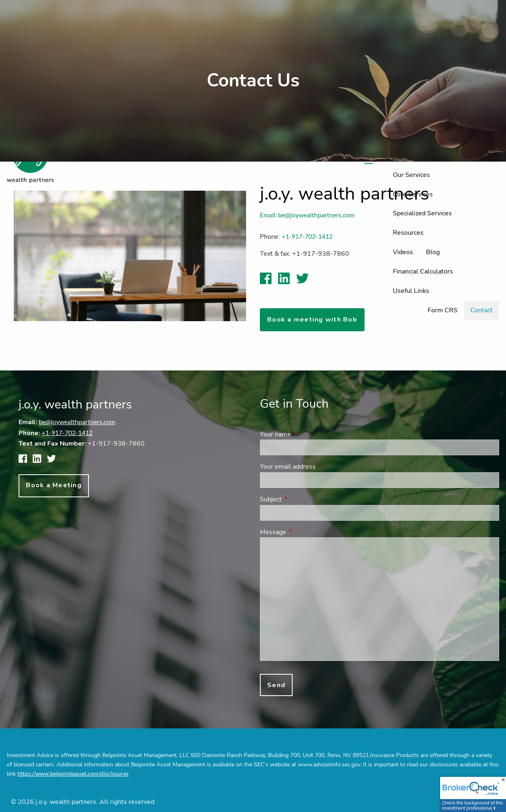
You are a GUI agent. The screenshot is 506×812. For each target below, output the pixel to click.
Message (305, 532)
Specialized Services (422, 213)
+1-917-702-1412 (67, 432)
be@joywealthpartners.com (77, 422)
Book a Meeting (54, 485)
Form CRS (443, 310)
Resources (408, 233)
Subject (302, 499)
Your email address (319, 467)
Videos (403, 252)
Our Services (411, 175)
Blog (433, 252)
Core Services (413, 194)
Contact (482, 310)
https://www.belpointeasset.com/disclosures (73, 773)
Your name (307, 434)
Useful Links (411, 291)
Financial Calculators (423, 271)
